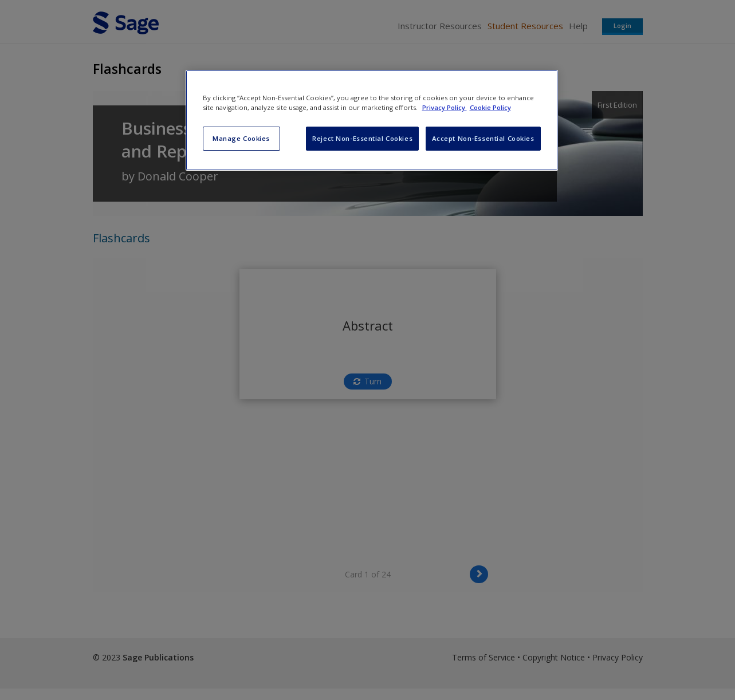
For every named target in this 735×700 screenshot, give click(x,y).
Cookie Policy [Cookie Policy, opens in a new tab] (490, 107)
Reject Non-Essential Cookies (362, 138)
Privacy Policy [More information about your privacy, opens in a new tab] (445, 107)
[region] (372, 120)
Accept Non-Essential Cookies (483, 138)
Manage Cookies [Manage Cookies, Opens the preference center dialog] (241, 138)
